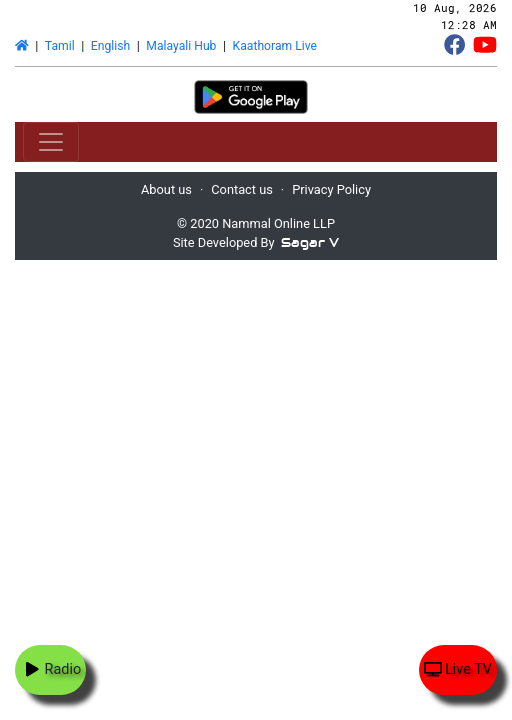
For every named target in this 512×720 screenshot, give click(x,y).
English (110, 46)
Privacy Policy (331, 189)
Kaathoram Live (275, 46)
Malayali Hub (181, 46)
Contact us (242, 189)
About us (166, 189)
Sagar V (310, 242)
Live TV (458, 669)
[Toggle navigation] (51, 142)
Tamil (60, 46)
